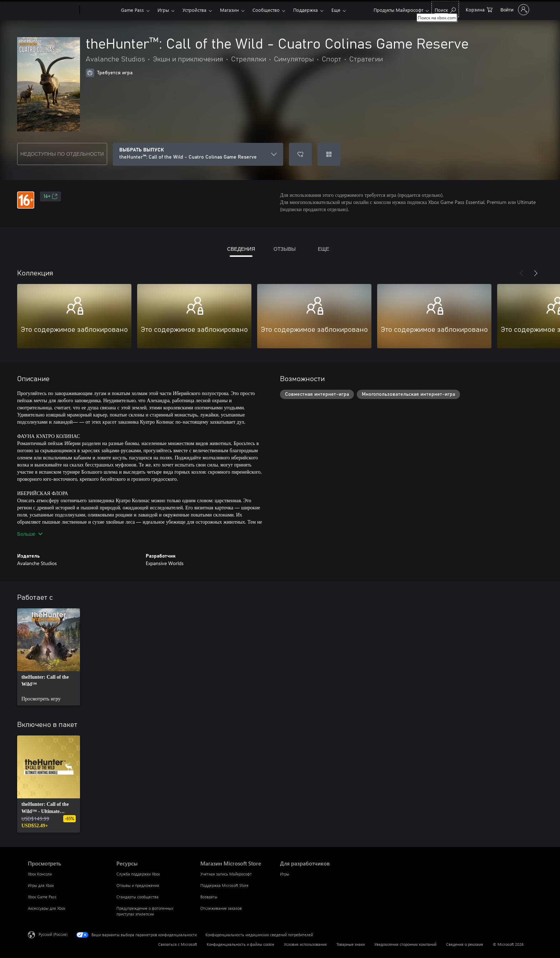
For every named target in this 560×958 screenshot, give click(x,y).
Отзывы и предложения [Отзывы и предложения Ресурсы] (138, 885)
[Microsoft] (52, 10)
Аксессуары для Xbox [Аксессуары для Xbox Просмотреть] (47, 908)
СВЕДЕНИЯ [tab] (241, 249)
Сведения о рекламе (465, 944)
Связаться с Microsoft (178, 944)
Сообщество (266, 10)
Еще (336, 10)
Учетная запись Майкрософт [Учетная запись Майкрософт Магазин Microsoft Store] (226, 874)
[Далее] (536, 273)
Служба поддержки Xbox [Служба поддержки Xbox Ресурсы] (138, 874)
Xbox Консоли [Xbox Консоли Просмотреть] (40, 874)
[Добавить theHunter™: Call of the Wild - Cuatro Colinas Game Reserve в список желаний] (300, 154)
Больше (30, 534)
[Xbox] (99, 10)
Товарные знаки (351, 944)
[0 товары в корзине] (479, 9)
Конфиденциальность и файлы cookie (241, 944)
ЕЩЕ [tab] (324, 249)
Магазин (229, 10)
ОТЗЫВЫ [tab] (285, 249)
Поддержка (306, 10)
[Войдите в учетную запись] (514, 10)
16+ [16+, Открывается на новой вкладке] (51, 196)
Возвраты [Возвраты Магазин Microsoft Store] (209, 897)
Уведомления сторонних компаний (405, 944)
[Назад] (521, 273)
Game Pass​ (132, 10)
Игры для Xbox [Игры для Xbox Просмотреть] (41, 885)
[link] (49, 657)
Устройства (194, 10)
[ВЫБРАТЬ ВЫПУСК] (198, 154)
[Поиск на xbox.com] (445, 9)
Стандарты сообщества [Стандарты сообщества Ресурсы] (137, 897)
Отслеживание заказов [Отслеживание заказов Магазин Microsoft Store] (221, 908)
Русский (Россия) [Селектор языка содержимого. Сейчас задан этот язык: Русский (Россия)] (53, 934)
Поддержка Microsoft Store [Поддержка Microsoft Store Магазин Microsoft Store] (224, 885)
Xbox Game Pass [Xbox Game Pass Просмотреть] (42, 897)
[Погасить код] (329, 154)
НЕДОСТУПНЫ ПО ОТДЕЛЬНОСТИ (62, 154)
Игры (163, 10)
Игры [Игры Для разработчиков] (285, 874)
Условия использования (305, 944)
